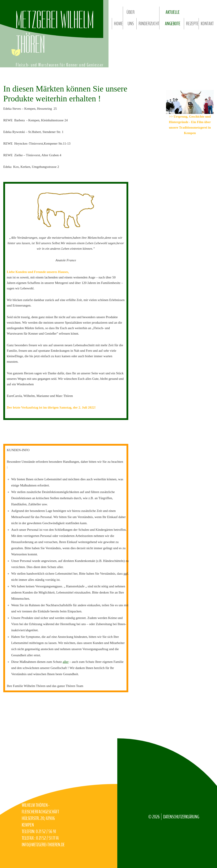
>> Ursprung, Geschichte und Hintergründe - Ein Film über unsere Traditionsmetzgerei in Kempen (190, 125)
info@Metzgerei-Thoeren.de (35, 842)
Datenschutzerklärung (182, 811)
